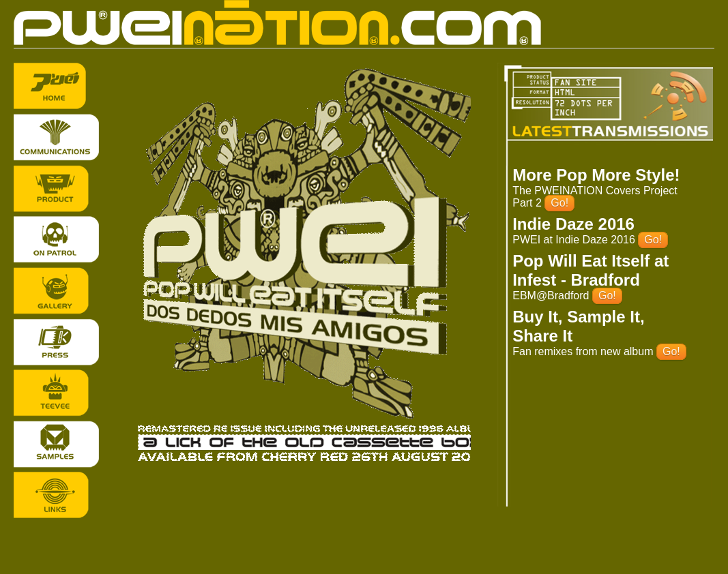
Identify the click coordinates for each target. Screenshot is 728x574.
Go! (559, 203)
